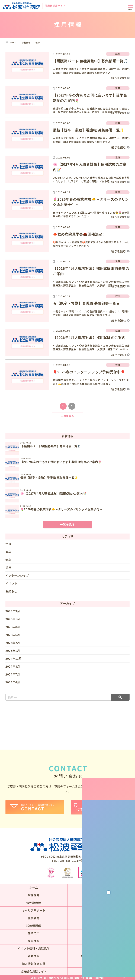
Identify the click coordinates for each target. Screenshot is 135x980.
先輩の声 (34, 933)
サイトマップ (101, 964)
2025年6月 (13, 635)
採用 (8, 568)
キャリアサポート (34, 910)
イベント (11, 583)
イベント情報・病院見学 (34, 948)
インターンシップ (17, 575)
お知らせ (11, 591)
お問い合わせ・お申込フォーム (101, 956)
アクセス (101, 948)
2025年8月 (13, 627)
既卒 (8, 552)
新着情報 (34, 956)
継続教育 (34, 918)
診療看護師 (34, 926)
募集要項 (101, 941)
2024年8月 (13, 666)
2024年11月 (14, 658)
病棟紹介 (34, 895)
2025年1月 (13, 651)
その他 (101, 903)
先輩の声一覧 (101, 933)
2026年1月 (13, 619)
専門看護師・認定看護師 (101, 918)
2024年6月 (13, 682)
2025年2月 (13, 643)
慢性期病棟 (34, 903)
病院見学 (130, 774)
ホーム (34, 888)
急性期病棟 (101, 895)
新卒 (8, 560)
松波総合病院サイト (34, 971)
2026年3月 (13, 611)
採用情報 (34, 941)
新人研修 (101, 910)
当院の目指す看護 (101, 888)
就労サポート (101, 926)
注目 (8, 544)
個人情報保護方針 (34, 964)
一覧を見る (67, 416)
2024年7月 (13, 674)
